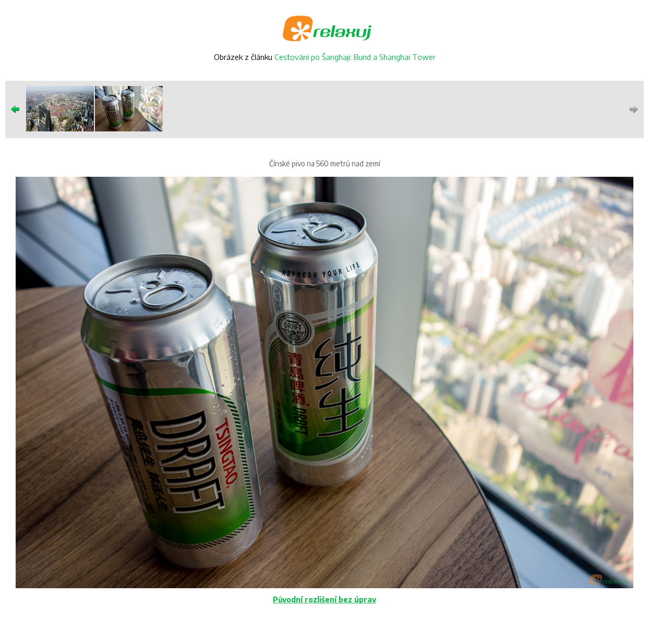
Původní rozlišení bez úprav (324, 599)
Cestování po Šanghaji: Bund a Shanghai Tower (355, 57)
